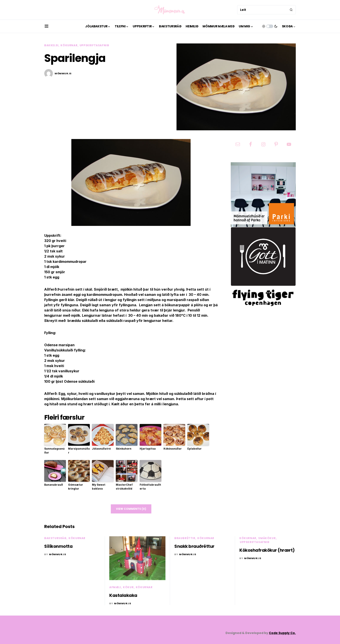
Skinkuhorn (124, 449)
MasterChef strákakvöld (124, 487)
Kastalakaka (123, 595)
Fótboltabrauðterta (150, 487)
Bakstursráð (55, 538)
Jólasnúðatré (101, 449)
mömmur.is (63, 73)
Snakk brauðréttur (194, 546)
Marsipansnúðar (79, 451)
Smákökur (267, 538)
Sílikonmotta (58, 546)
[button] (47, 26)
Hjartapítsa (148, 449)
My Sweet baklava (99, 487)
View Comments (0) (131, 509)
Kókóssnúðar (173, 449)
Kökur (128, 587)
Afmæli (115, 587)
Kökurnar (69, 45)
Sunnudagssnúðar (54, 451)
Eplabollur (195, 449)
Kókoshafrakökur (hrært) (267, 550)
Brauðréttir (185, 538)
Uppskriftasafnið (94, 45)
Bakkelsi (51, 45)
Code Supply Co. (282, 633)
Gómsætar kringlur (76, 487)
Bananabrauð (54, 485)
